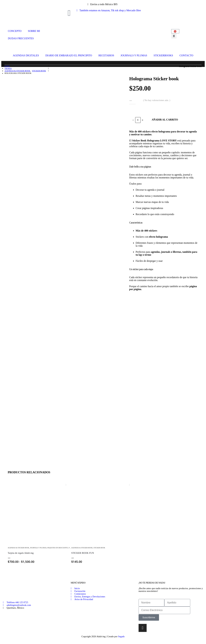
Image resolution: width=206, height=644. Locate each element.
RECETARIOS (106, 55)
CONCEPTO (15, 31)
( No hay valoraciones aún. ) (157, 100)
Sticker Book (99, 548)
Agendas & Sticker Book (18, 548)
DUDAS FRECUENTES (21, 38)
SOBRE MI (34, 31)
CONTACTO (186, 55)
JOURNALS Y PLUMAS (134, 55)
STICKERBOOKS (163, 55)
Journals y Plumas (38, 548)
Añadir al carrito (165, 120)
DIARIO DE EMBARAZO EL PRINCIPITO (69, 55)
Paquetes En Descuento (58, 548)
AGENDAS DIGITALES (26, 55)
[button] (174, 36)
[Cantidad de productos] (138, 120)
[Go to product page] (40, 512)
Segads (121, 636)
